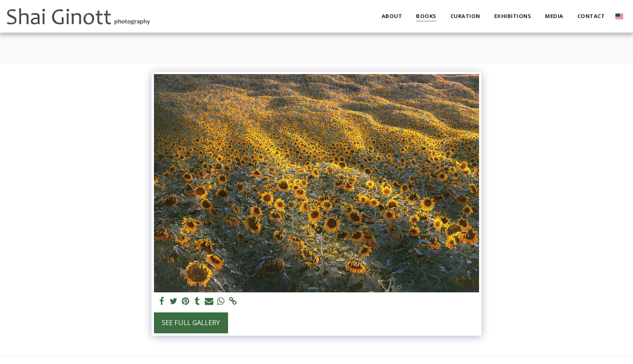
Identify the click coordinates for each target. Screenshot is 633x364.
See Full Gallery (191, 322)
